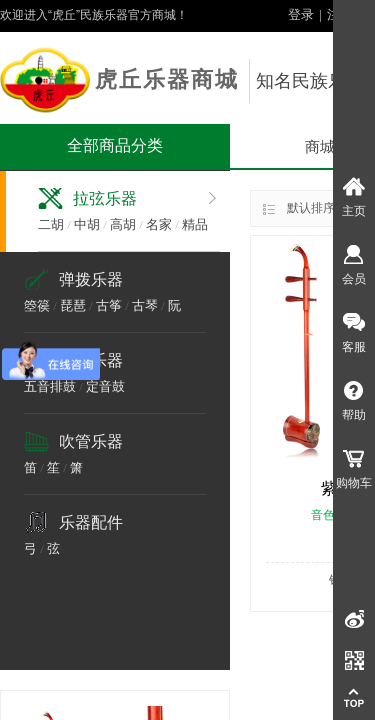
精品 (195, 224)
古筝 (109, 305)
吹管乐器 (91, 441)
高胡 (123, 224)
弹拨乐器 (91, 279)
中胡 (87, 224)
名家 (159, 224)
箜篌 (37, 305)
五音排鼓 (50, 386)
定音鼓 (105, 386)
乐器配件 (91, 522)
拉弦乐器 (105, 198)
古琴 (145, 305)
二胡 (51, 224)
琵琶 (73, 305)
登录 (301, 14)
